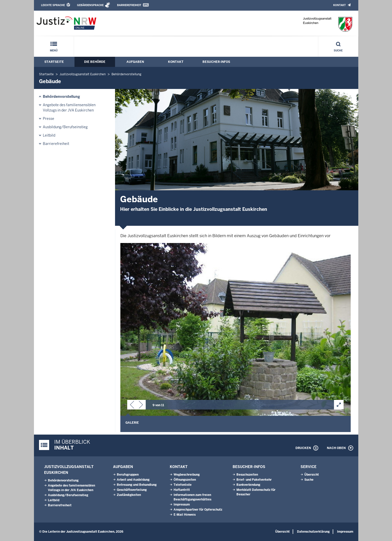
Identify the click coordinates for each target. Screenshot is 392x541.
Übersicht (312, 475)
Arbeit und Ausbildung (133, 480)
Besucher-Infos (216, 62)
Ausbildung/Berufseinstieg (65, 127)
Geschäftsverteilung (132, 490)
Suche (338, 51)
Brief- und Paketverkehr (254, 480)
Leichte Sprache (53, 5)
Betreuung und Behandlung (137, 485)
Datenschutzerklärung (313, 532)
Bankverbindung (248, 485)
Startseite (54, 62)
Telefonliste (183, 485)
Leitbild (49, 135)
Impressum (182, 505)
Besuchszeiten (247, 475)
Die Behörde (95, 62)
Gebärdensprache (90, 5)
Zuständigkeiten (129, 495)
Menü (54, 51)
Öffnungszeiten (185, 480)
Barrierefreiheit (129, 5)
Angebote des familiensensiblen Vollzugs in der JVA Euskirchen (69, 108)
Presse (49, 119)
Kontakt (339, 5)
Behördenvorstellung (126, 74)
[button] (132, 406)
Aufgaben (135, 62)
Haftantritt (182, 490)
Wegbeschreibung (187, 475)
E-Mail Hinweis (185, 515)
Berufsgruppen (128, 475)
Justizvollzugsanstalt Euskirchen (83, 74)
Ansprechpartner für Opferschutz (198, 510)
